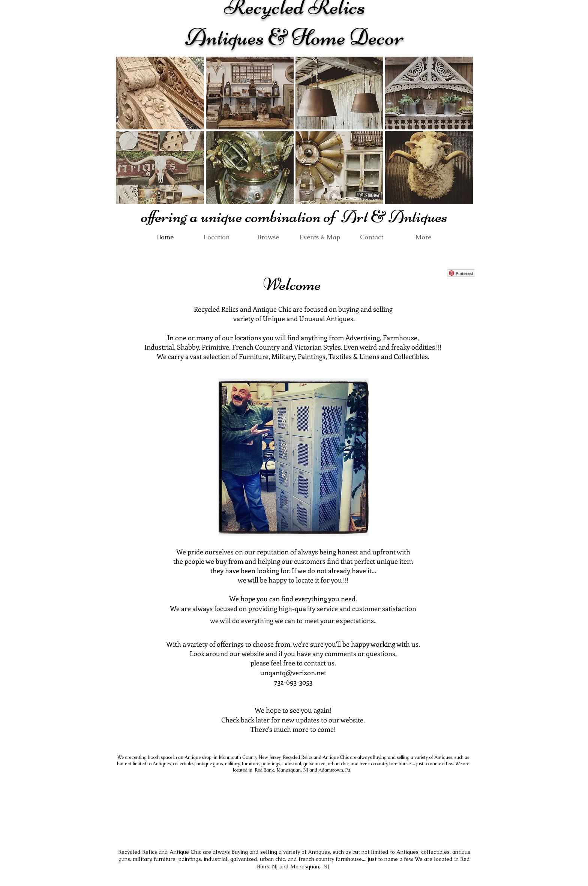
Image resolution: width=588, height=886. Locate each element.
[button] (160, 93)
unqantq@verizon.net (293, 673)
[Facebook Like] (422, 273)
